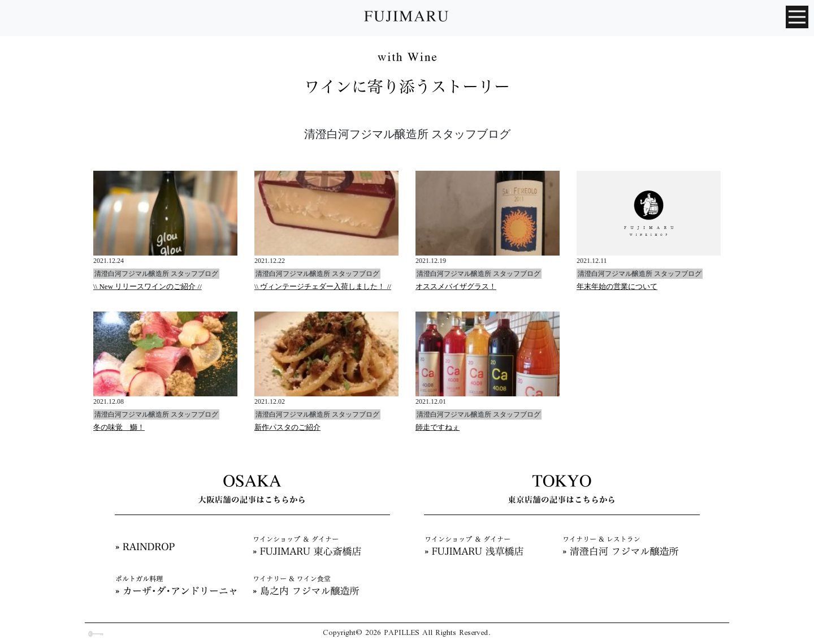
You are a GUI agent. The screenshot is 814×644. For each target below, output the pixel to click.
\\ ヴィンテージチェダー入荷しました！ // (323, 286)
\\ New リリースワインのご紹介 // (148, 286)
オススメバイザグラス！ (456, 286)
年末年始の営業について (617, 286)
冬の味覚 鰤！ (119, 427)
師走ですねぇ (438, 427)
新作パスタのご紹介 (287, 427)
